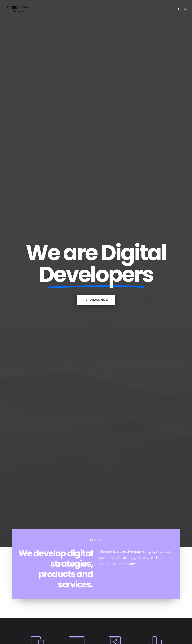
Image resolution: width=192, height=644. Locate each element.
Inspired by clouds (96, 424)
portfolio (96, 366)
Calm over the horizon (36, 427)
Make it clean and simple (156, 428)
